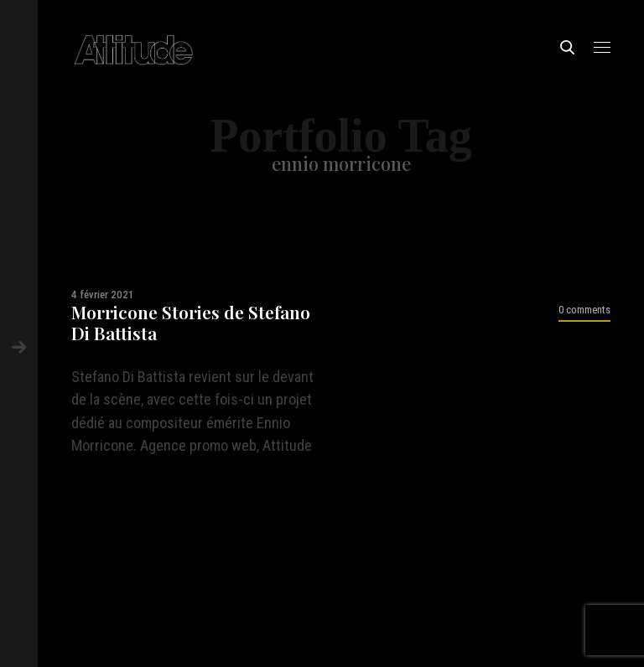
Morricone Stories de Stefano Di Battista (191, 323)
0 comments (584, 310)
